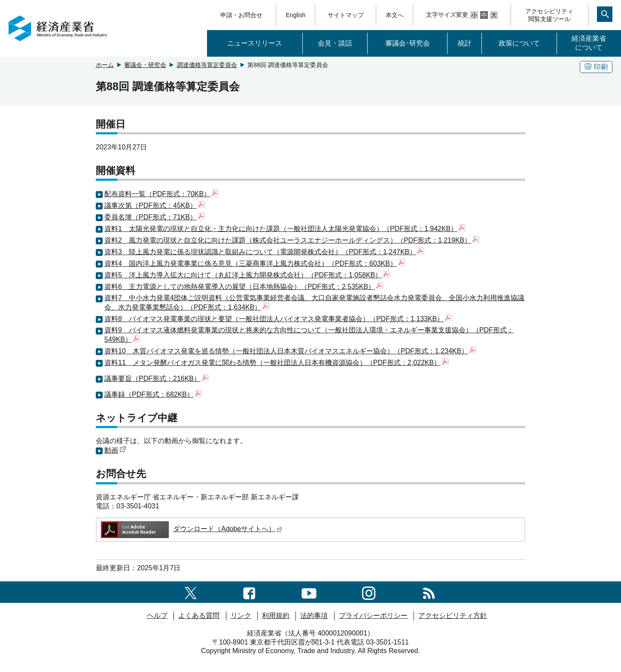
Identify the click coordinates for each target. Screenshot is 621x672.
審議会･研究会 (408, 43)
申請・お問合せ (241, 15)
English (295, 15)
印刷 (596, 67)
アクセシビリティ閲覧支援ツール (549, 15)
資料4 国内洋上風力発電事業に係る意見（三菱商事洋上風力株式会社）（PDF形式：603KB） (255, 263)
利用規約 (276, 616)
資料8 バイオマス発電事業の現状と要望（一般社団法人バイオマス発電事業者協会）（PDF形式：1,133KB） (278, 319)
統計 (465, 43)
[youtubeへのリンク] (309, 592)
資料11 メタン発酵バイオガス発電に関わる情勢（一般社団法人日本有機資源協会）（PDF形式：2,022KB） (277, 363)
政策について (519, 43)
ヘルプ (157, 616)
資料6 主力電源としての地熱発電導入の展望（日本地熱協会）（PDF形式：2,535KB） (244, 287)
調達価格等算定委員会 (207, 65)
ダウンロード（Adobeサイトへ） (191, 529)
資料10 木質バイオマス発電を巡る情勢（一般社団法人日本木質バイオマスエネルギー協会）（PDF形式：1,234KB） (290, 351)
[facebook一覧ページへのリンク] (249, 592)
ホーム (105, 65)
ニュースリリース (255, 43)
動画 (115, 450)
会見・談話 (335, 43)
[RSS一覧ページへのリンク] (429, 592)
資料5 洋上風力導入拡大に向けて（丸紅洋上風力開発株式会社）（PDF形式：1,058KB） (247, 275)
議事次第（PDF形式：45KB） (155, 205)
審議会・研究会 (145, 65)
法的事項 (314, 616)
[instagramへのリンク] (369, 592)
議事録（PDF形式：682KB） (153, 394)
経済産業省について (589, 43)
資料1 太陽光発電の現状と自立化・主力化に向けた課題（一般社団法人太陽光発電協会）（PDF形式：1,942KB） (285, 229)
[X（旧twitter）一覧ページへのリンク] (191, 592)
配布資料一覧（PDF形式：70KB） (161, 194)
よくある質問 (199, 616)
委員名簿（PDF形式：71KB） (155, 217)
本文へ (395, 15)
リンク (241, 616)
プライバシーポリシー (373, 616)
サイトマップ (346, 15)
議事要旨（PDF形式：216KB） (157, 379)
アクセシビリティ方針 (453, 616)
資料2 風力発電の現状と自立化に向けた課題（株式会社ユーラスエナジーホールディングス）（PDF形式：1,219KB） (292, 240)
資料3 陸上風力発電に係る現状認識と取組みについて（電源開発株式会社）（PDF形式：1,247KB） (264, 252)
